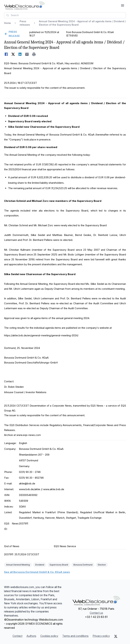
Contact (17, 636)
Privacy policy (101, 636)
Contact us (96, 613)
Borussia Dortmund (83, 565)
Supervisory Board (59, 565)
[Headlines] (24, 5)
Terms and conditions (75, 636)
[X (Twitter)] (116, 636)
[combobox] (65, 15)
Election (102, 565)
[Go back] (16, 34)
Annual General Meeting (18, 565)
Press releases (25, 23)
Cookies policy (49, 636)
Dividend (40, 565)
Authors (31, 636)
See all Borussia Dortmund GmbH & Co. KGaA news (37, 572)
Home (7, 23)
